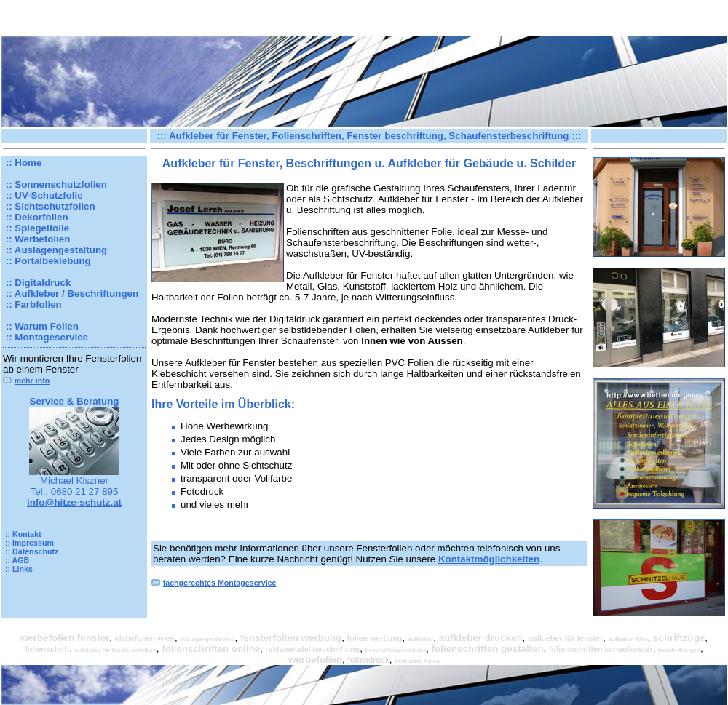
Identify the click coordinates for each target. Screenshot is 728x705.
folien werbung (375, 638)
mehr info (32, 381)
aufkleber (421, 639)
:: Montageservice (45, 337)
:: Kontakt (22, 534)
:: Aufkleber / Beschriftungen (71, 294)
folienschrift (47, 649)
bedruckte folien (417, 661)
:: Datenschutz (31, 551)
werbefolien (315, 660)
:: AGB (16, 560)
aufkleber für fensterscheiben (116, 650)
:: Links (18, 569)
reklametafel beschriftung (312, 649)
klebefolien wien (145, 638)
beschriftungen (679, 650)
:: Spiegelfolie (36, 228)
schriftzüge (679, 638)
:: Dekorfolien (36, 217)
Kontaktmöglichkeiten (489, 559)
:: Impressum (28, 543)
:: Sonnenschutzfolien (55, 184)
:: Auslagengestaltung (55, 250)
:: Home (22, 163)
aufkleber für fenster (565, 638)
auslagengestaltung (207, 639)
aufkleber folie (628, 639)
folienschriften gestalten (488, 649)
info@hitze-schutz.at (74, 502)
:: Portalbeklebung (47, 261)
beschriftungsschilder (396, 650)
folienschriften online (211, 649)
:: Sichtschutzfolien (49, 206)
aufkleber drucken (481, 638)
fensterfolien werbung (291, 638)
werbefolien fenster (65, 638)
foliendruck (368, 660)
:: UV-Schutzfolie (43, 195)
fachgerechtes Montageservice (220, 583)
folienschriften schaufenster (601, 649)
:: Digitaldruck (37, 283)
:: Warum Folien (41, 326)
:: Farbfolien (32, 304)
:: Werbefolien (36, 239)
